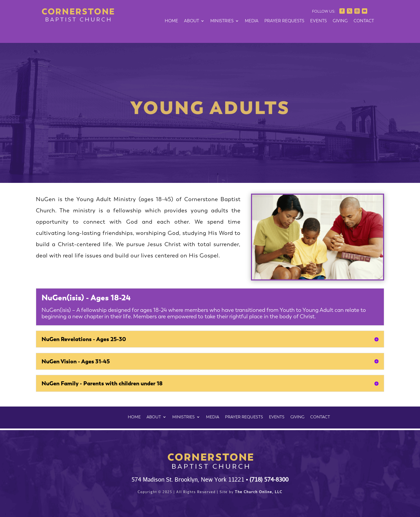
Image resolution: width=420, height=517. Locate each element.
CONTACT (364, 21)
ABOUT (192, 21)
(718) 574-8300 (269, 479)
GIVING (340, 21)
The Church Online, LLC (259, 492)
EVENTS (318, 21)
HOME (171, 21)
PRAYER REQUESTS (284, 21)
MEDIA (252, 21)
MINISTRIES (222, 21)
